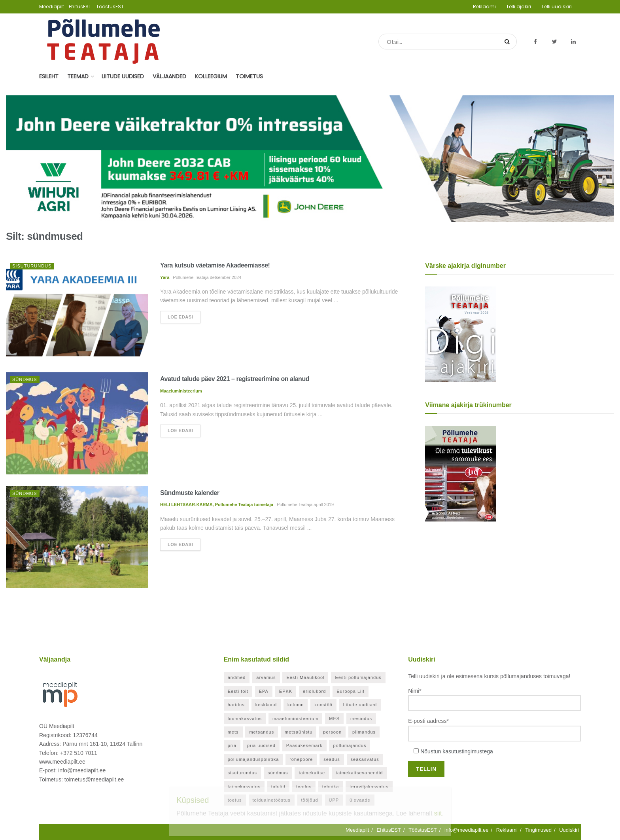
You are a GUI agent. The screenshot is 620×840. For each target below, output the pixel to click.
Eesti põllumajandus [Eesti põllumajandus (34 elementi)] (358, 677)
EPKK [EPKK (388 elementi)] (286, 691)
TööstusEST (110, 7)
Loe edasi (180, 317)
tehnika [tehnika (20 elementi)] (331, 787)
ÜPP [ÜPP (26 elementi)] (334, 800)
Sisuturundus (32, 266)
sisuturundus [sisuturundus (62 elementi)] (242, 773)
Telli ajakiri (519, 7)
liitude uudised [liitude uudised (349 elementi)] (360, 705)
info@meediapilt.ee (466, 830)
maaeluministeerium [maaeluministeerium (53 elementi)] (295, 719)
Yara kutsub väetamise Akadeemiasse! (215, 265)
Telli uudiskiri (557, 7)
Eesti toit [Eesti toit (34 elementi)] (238, 691)
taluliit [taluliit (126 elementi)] (278, 787)
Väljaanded (169, 76)
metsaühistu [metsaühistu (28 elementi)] (299, 732)
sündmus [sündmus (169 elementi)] (278, 773)
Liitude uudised (123, 76)
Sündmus (25, 379)
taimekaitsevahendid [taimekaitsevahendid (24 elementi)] (359, 773)
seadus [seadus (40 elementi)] (332, 759)
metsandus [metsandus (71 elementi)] (262, 732)
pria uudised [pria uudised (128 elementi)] (261, 745)
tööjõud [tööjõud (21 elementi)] (310, 800)
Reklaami (484, 7)
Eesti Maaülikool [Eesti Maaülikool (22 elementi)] (305, 677)
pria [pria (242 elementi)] (232, 745)
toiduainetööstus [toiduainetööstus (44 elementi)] (272, 800)
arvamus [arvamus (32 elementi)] (266, 677)
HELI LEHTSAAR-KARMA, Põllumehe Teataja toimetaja (217, 504)
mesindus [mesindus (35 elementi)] (361, 719)
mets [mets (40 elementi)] (233, 732)
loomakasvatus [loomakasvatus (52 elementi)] (245, 719)
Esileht (49, 76)
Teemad (78, 76)
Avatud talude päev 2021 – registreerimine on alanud (235, 379)
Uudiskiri (569, 830)
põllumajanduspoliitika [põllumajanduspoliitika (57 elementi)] (253, 759)
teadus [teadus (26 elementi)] (304, 787)
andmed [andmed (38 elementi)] (237, 677)
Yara (165, 277)
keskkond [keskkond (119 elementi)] (266, 705)
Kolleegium (211, 76)
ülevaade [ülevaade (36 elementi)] (360, 800)
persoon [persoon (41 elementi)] (332, 732)
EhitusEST (80, 7)
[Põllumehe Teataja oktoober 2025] (461, 473)
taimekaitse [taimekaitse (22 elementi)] (312, 773)
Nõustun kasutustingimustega (457, 751)
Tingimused (538, 830)
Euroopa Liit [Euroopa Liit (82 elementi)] (351, 691)
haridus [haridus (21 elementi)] (236, 705)
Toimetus (249, 76)
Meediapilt (52, 7)
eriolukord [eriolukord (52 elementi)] (314, 691)
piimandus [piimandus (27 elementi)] (364, 732)
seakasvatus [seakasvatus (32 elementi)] (365, 759)
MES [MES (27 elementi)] (334, 719)
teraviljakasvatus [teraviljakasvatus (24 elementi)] (369, 787)
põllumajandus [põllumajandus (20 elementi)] (350, 745)
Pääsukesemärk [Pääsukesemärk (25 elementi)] (304, 745)
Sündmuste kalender (190, 493)
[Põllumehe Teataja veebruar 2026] (461, 334)
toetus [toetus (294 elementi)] (235, 800)
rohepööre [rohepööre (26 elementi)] (301, 759)
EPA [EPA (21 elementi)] (264, 691)
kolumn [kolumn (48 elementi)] (296, 705)
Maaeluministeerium (181, 391)
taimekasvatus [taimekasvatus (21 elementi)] (244, 787)
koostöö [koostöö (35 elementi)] (323, 705)
